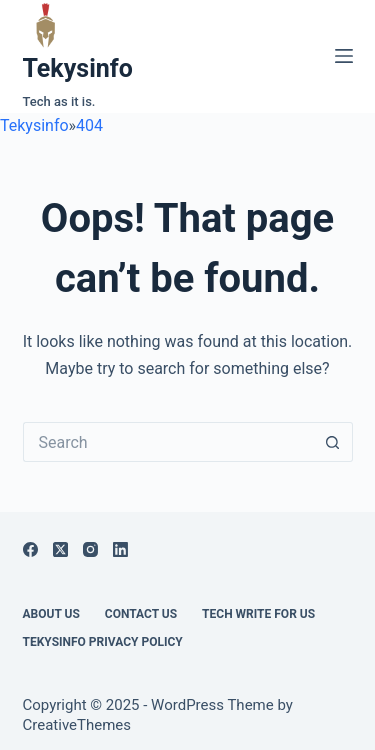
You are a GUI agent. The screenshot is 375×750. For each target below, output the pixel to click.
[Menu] (344, 56)
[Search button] (333, 442)
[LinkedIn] (120, 549)
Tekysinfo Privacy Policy (103, 642)
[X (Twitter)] (60, 549)
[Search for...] (168, 442)
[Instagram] (90, 549)
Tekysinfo (78, 68)
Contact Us (141, 614)
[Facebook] (30, 549)
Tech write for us (258, 614)
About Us (51, 614)
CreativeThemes (77, 725)
